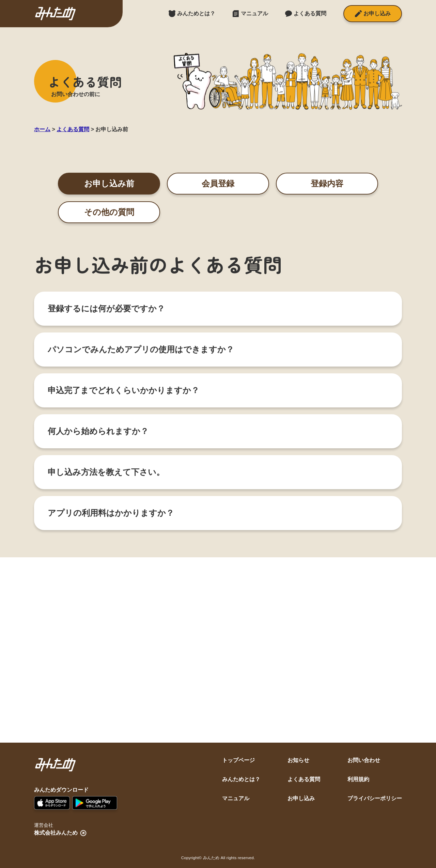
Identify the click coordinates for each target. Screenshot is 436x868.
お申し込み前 (109, 183)
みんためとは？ (241, 779)
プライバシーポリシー (375, 798)
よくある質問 (304, 779)
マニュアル (236, 798)
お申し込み (301, 798)
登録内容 (327, 183)
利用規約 (358, 779)
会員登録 (218, 183)
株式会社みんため (61, 833)
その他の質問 (109, 212)
